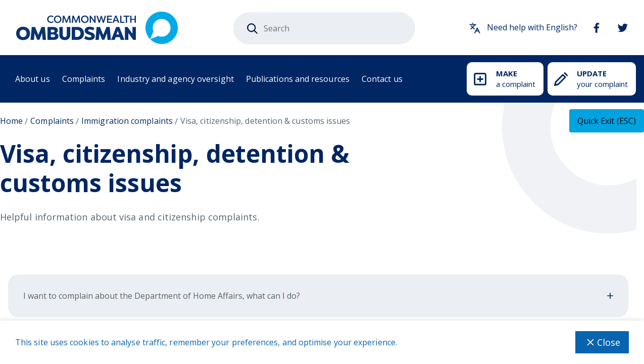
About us (33, 79)
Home (11, 121)
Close (602, 342)
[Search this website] (324, 28)
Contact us (382, 79)
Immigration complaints (127, 121)
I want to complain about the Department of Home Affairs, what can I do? (318, 296)
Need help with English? (523, 28)
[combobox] (324, 28)
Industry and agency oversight (175, 79)
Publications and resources (298, 79)
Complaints (84, 79)
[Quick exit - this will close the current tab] (607, 121)
